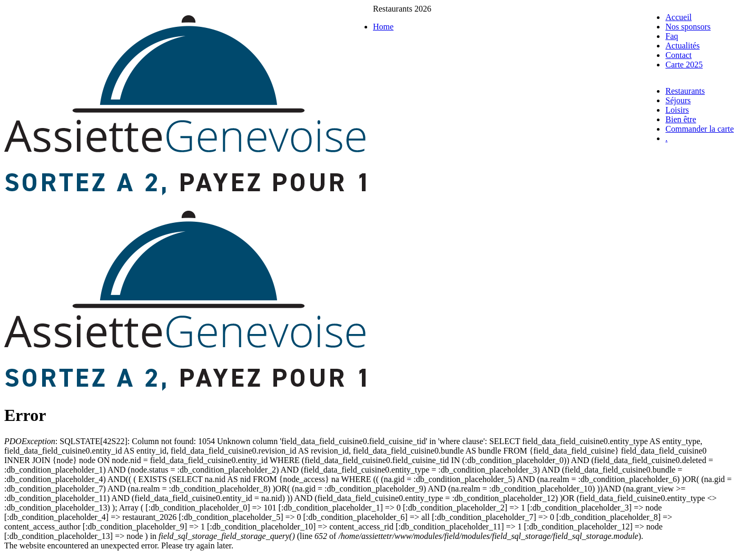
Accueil (678, 17)
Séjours (678, 100)
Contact (678, 55)
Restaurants (685, 91)
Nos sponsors (688, 27)
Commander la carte (700, 129)
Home (383, 27)
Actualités (682, 46)
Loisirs (677, 110)
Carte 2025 (684, 65)
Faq (672, 36)
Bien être (681, 119)
